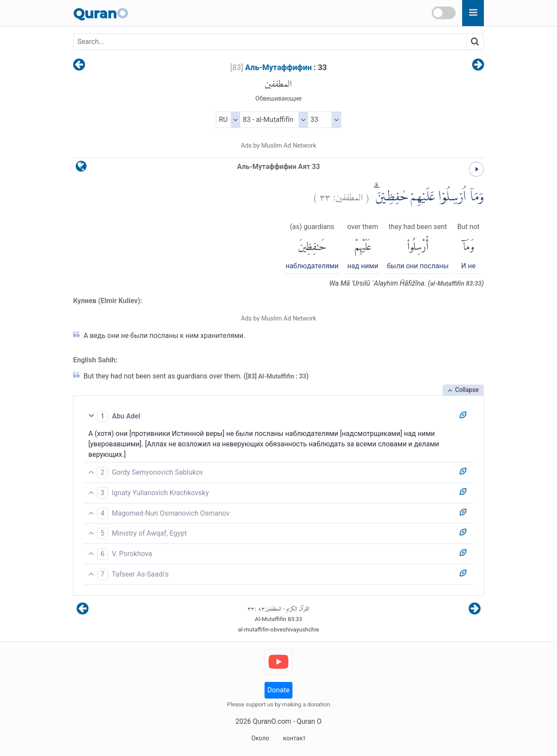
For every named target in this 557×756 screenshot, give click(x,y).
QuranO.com (272, 721)
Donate (279, 690)
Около (260, 738)
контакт (294, 738)
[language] (81, 168)
